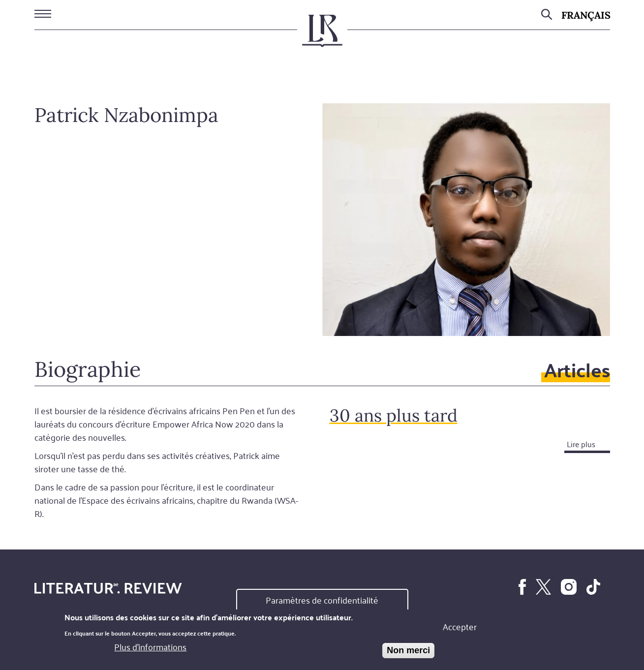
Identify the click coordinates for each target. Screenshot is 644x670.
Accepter (460, 627)
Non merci (408, 651)
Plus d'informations (150, 648)
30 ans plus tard (394, 415)
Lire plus (581, 444)
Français (586, 15)
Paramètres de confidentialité (322, 601)
